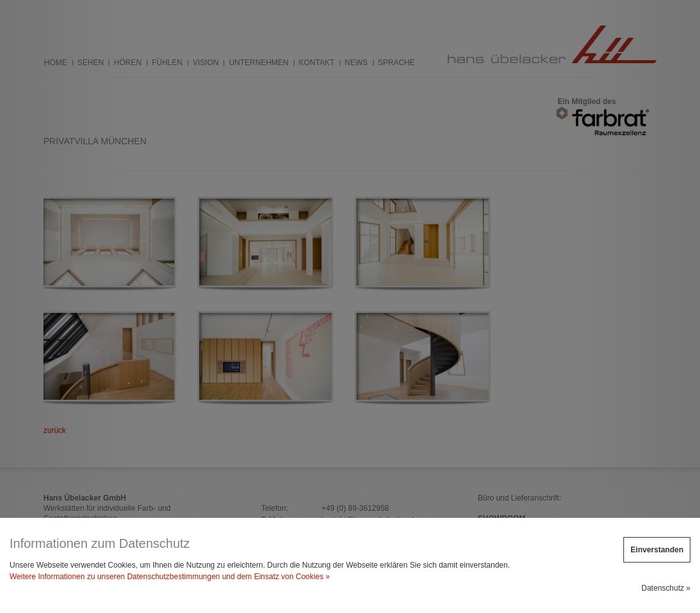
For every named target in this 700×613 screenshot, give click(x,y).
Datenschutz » (666, 588)
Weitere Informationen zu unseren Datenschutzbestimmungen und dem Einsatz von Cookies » (170, 577)
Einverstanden (657, 550)
